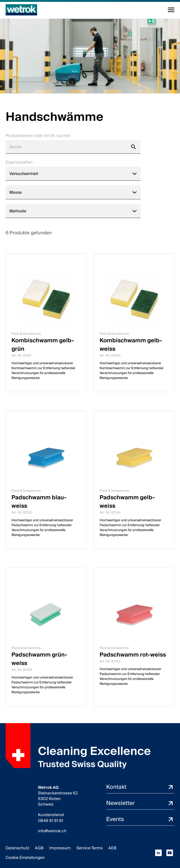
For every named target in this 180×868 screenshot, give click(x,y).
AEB (112, 848)
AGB (39, 848)
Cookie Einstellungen (25, 858)
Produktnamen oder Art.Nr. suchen (38, 136)
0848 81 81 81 (51, 821)
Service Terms (90, 848)
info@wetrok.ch (52, 831)
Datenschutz (17, 848)
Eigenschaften (19, 162)
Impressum (60, 848)
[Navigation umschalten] (171, 10)
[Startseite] (21, 10)
